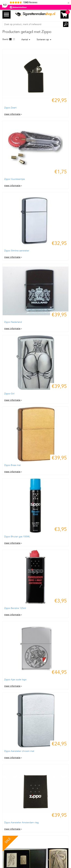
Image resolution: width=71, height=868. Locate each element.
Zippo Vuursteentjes (15, 179)
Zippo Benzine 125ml (15, 608)
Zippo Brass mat (12, 465)
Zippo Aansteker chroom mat (19, 751)
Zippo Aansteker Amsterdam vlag (21, 823)
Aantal (26, 39)
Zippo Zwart (10, 108)
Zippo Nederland (13, 322)
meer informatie (12, 114)
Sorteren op (44, 39)
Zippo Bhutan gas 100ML (17, 537)
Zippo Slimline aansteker (17, 251)
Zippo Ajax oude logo (15, 680)
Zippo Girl (9, 394)
